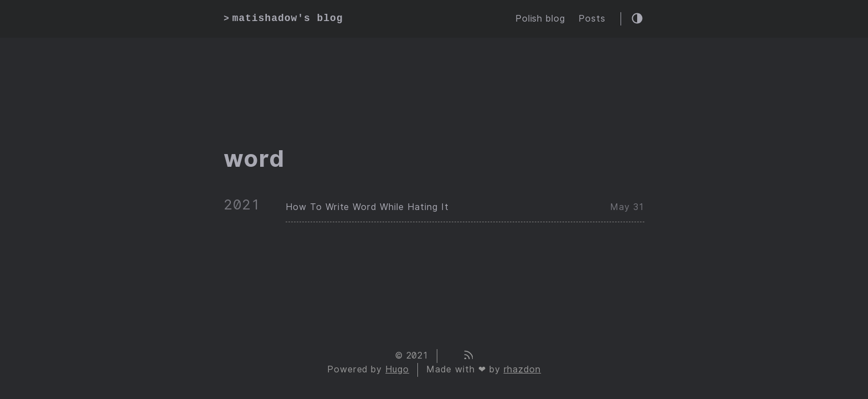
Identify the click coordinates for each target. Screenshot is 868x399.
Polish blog (541, 19)
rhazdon (523, 369)
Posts (592, 19)
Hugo (397, 369)
